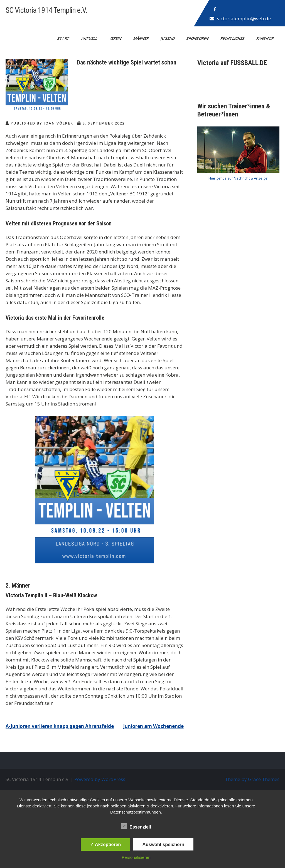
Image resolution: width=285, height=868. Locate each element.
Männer (141, 38)
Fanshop (265, 38)
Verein (116, 38)
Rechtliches (233, 38)
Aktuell (90, 38)
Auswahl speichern (163, 844)
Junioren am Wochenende (153, 726)
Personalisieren (136, 857)
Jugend (168, 38)
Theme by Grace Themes (252, 779)
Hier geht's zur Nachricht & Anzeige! (238, 178)
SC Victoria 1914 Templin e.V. (46, 10)
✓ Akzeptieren (105, 844)
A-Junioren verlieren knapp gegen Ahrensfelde (60, 726)
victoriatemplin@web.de (244, 18)
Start (64, 38)
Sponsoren (198, 38)
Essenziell (136, 826)
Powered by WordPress (100, 779)
